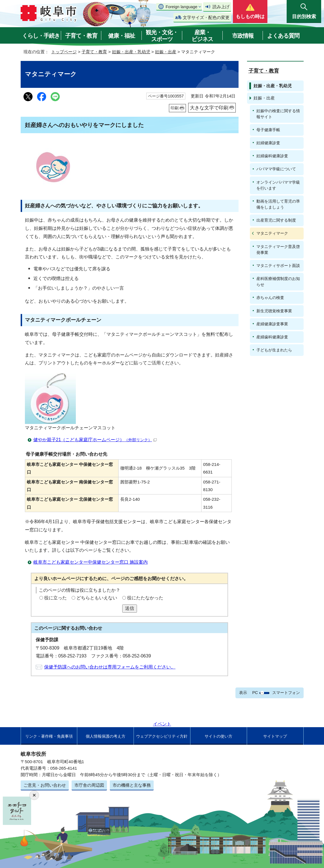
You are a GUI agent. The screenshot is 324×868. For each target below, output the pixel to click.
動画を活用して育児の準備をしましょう (278, 204)
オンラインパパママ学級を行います (278, 185)
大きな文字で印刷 (209, 108)
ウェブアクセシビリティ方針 (162, 736)
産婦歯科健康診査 (272, 337)
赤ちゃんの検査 (270, 298)
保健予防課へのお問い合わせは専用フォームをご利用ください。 (110, 667)
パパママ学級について (276, 169)
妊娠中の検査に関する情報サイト (278, 114)
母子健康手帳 (268, 130)
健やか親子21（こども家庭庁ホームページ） (95, 440)
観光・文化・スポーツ (162, 36)
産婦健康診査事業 (272, 324)
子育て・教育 (81, 36)
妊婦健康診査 (268, 143)
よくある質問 (283, 36)
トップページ (64, 52)
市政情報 (243, 36)
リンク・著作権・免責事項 (49, 736)
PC (255, 693)
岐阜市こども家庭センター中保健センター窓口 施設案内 (91, 562)
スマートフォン (286, 693)
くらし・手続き (41, 36)
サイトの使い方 (218, 736)
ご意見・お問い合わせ (45, 785)
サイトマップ (275, 736)
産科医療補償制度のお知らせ (278, 282)
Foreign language (181, 7)
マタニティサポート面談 (278, 266)
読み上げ (221, 7)
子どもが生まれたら (274, 350)
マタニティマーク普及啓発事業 (278, 250)
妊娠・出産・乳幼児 (131, 52)
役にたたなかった (145, 598)
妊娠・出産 (166, 52)
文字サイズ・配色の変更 (206, 17)
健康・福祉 (122, 36)
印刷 (175, 108)
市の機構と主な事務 (132, 785)
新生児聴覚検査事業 (274, 311)
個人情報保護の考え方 (106, 736)
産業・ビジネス (202, 36)
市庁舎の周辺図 (89, 785)
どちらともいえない (97, 598)
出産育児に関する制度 (276, 220)
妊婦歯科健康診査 (272, 156)
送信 (130, 608)
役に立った (55, 598)
